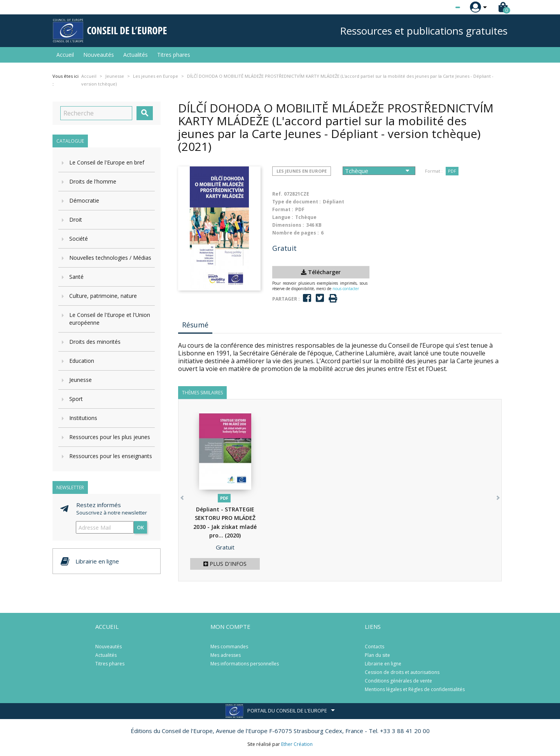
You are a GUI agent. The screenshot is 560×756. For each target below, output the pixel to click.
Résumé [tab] (195, 325)
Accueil (65, 55)
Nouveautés (99, 55)
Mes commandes (229, 647)
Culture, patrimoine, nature (103, 296)
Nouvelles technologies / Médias (110, 258)
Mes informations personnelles (245, 664)
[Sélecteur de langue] (442, 7)
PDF (452, 171)
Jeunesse (80, 380)
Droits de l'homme (93, 181)
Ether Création (297, 744)
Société (79, 239)
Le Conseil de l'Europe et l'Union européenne (110, 319)
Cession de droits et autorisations (402, 672)
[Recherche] (96, 113)
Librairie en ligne (383, 664)
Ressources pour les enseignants (111, 456)
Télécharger (321, 272)
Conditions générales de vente (398, 681)
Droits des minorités (95, 342)
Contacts (374, 647)
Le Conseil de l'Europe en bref (107, 162)
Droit (76, 220)
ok (140, 527)
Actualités (136, 55)
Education (82, 361)
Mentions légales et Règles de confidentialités (415, 689)
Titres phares (174, 55)
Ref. (277, 194)
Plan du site (377, 655)
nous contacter (346, 289)
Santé (76, 277)
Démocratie (84, 200)
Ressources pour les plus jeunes (110, 437)
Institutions (83, 418)
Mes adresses (226, 655)
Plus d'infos (225, 564)
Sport (76, 399)
